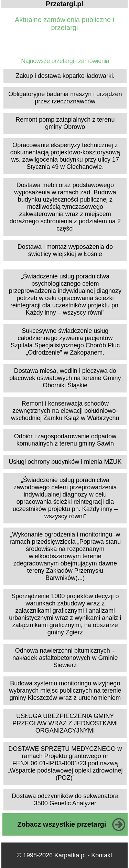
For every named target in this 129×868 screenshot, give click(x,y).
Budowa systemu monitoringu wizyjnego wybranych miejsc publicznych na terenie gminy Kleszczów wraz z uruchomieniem (65, 691)
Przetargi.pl (64, 4)
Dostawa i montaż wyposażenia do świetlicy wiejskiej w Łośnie (65, 250)
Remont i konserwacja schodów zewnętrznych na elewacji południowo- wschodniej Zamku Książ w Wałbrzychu (65, 411)
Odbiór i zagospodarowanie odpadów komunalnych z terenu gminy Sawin (65, 440)
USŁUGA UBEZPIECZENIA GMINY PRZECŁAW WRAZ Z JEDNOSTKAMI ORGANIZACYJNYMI (65, 723)
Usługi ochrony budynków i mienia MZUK (65, 462)
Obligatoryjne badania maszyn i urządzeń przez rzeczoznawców (65, 98)
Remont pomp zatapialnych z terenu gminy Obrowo (65, 123)
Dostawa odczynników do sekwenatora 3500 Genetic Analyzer (65, 800)
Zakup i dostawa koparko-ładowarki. (65, 76)
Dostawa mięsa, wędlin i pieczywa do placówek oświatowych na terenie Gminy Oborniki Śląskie (65, 378)
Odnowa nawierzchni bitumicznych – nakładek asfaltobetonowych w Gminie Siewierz (65, 658)
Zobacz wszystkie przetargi (62, 824)
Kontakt (102, 855)
